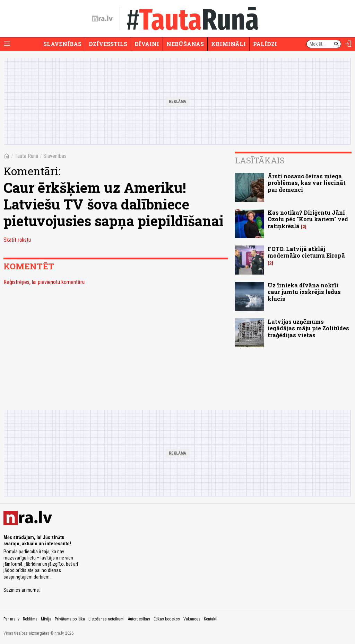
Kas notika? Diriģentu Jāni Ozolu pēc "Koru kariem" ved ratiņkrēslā (308, 219)
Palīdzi (265, 44)
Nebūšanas (185, 44)
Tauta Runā (27, 156)
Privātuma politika (70, 619)
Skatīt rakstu (17, 240)
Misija (46, 619)
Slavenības (62, 44)
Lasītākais (260, 160)
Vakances (192, 619)
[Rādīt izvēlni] (7, 44)
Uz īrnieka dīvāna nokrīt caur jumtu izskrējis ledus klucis (304, 292)
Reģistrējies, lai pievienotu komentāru (44, 282)
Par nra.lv (11, 619)
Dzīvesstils (108, 44)
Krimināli (228, 44)
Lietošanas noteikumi (106, 619)
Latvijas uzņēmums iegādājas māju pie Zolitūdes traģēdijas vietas (308, 328)
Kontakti (211, 619)
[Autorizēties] (348, 44)
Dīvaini (147, 44)
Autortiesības (139, 619)
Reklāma (30, 619)
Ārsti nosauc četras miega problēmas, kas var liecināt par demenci (307, 183)
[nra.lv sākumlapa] (102, 19)
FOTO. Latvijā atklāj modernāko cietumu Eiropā (306, 252)
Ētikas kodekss (167, 619)
